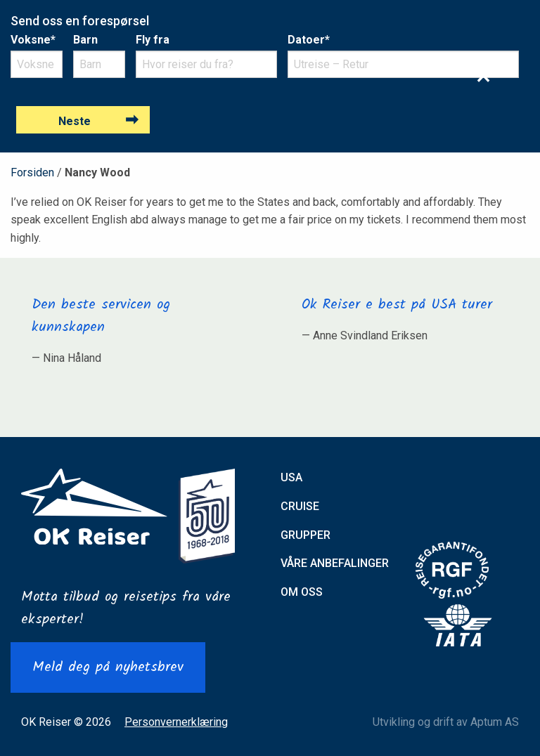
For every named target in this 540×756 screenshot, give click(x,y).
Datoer (309, 40)
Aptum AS (495, 722)
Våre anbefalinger (335, 563)
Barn (85, 40)
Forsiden (32, 172)
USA (291, 477)
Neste (75, 121)
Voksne (33, 40)
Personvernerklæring (176, 722)
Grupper (306, 535)
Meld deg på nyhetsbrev (108, 667)
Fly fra (153, 40)
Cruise (300, 506)
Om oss (302, 592)
